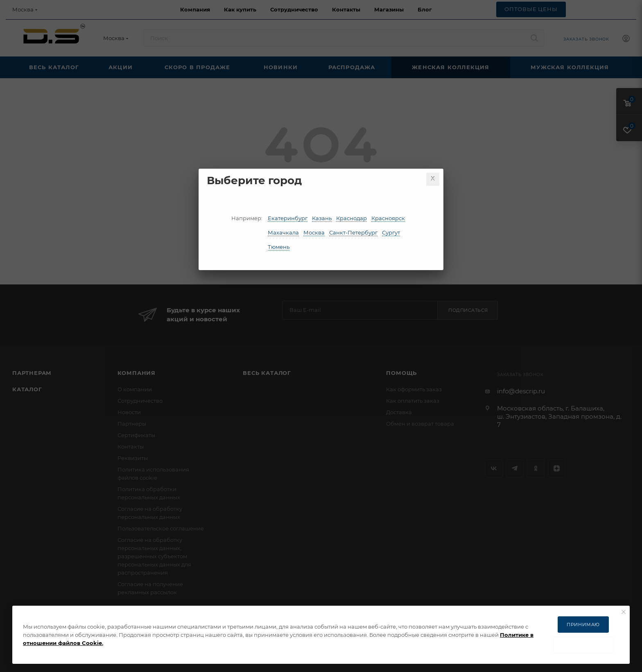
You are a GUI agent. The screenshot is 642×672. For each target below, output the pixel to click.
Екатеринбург (288, 218)
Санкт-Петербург (353, 232)
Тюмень (279, 247)
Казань (322, 218)
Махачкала (283, 232)
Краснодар (352, 218)
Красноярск (388, 218)
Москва (314, 232)
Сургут (391, 232)
